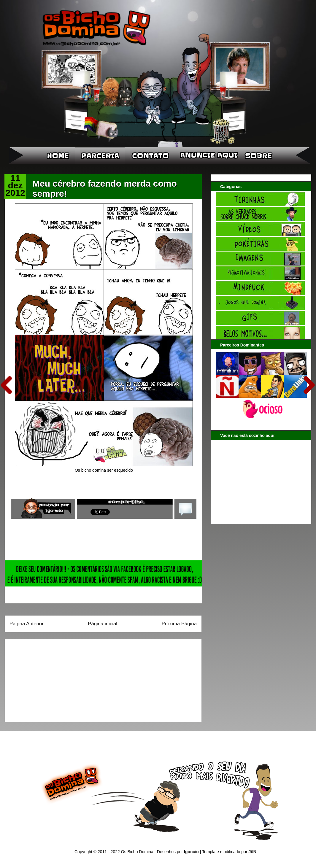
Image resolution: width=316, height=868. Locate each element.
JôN (252, 852)
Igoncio (191, 852)
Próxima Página (179, 624)
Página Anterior (27, 624)
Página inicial (103, 624)
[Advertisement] (47, 679)
